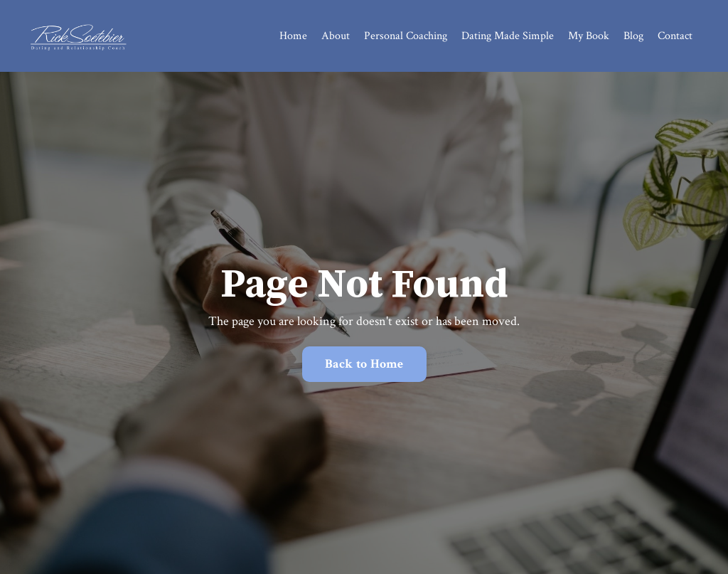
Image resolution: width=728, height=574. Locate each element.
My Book (589, 36)
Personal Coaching (406, 36)
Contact (675, 36)
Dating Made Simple (508, 36)
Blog (633, 36)
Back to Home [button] (364, 364)
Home (293, 36)
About (336, 36)
